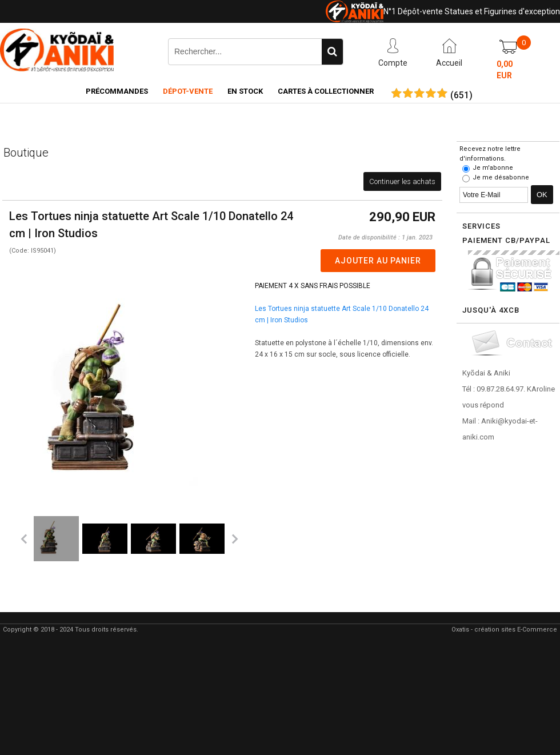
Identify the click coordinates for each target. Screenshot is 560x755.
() (461, 95)
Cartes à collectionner (326, 91)
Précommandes (117, 91)
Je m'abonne (493, 168)
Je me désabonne (501, 177)
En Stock (245, 91)
